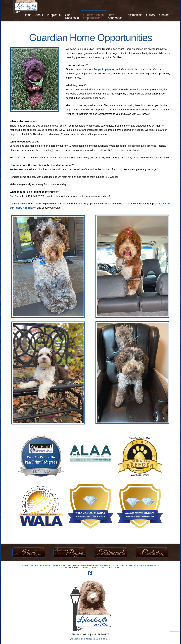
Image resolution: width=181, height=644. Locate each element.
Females (45, 566)
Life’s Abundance (148, 566)
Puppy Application (105, 69)
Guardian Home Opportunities (80, 568)
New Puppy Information (96, 566)
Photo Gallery (110, 568)
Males (34, 566)
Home (25, 566)
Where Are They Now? (66, 566)
